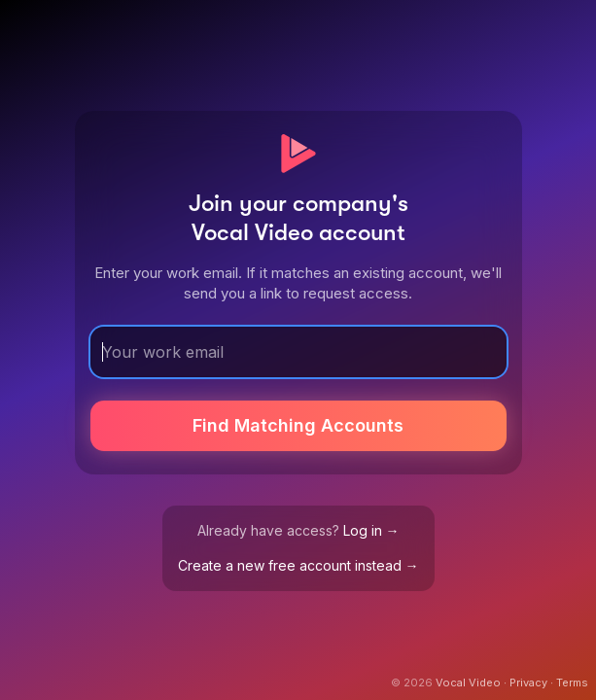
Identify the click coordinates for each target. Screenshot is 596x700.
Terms (572, 682)
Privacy (528, 682)
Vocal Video (468, 682)
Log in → (371, 530)
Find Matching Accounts (298, 425)
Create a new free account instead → (298, 565)
